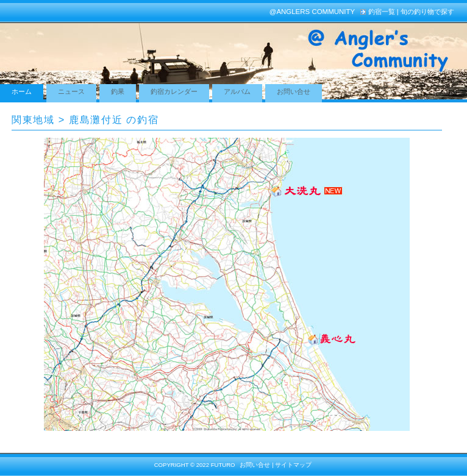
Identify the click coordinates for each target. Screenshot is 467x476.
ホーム (22, 91)
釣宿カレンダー (174, 91)
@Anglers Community (312, 12)
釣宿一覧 (382, 12)
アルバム (237, 91)
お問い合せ (294, 91)
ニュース (71, 91)
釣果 (118, 91)
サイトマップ (293, 465)
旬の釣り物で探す (427, 12)
